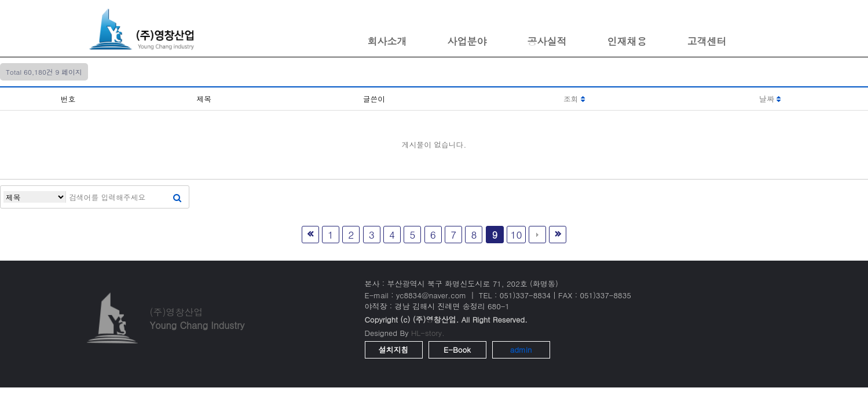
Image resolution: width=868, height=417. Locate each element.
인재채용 (627, 41)
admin (521, 350)
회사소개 (387, 41)
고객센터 (707, 41)
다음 (537, 235)
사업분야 (467, 41)
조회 (574, 99)
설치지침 (394, 350)
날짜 (770, 99)
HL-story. (428, 333)
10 (516, 234)
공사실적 (547, 41)
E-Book (457, 350)
